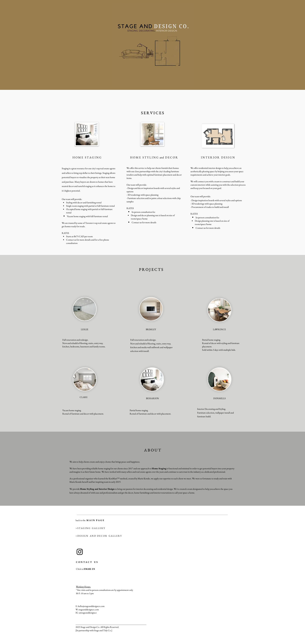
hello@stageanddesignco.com (91, 606)
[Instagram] (80, 552)
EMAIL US (89, 569)
